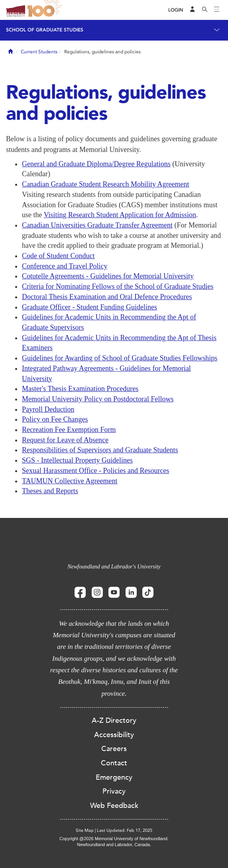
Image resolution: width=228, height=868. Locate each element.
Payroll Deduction (48, 409)
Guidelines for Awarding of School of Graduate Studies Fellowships (120, 358)
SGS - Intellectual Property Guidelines (77, 460)
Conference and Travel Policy (65, 266)
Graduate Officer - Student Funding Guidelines (89, 307)
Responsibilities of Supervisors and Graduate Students (100, 450)
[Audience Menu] (193, 10)
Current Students (39, 52)
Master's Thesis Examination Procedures (80, 389)
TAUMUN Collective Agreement (70, 481)
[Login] (176, 10)
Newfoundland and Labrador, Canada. (114, 845)
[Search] (205, 10)
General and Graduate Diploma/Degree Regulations (96, 164)
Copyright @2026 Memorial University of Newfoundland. (114, 839)
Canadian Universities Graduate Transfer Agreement (97, 225)
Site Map (85, 830)
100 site (46, 10)
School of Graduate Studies (45, 30)
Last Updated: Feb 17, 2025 (125, 830)
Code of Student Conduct (58, 256)
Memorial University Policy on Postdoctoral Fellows (98, 399)
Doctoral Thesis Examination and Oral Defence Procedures (107, 297)
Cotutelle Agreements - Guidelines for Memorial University (108, 276)
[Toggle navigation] (217, 10)
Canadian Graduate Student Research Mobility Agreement (105, 184)
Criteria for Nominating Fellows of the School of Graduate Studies (118, 286)
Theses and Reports (50, 491)
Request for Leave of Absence (65, 440)
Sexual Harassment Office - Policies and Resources (96, 471)
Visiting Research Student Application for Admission (120, 215)
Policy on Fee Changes (55, 419)
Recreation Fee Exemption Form (69, 430)
